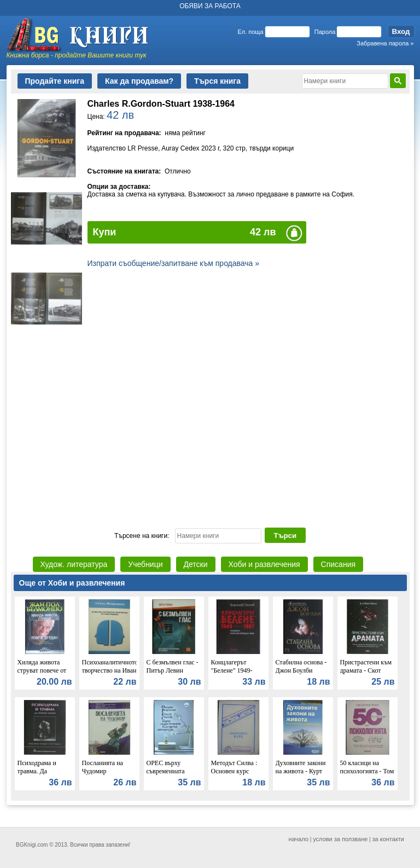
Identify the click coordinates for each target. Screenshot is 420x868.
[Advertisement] (210, 432)
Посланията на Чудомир (103, 767)
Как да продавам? (139, 81)
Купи (105, 232)
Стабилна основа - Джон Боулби (301, 666)
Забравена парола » (385, 43)
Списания (338, 564)
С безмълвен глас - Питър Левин (173, 666)
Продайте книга (55, 81)
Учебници (145, 564)
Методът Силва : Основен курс (234, 767)
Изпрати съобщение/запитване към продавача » (174, 263)
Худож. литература (74, 564)
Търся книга (217, 81)
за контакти (389, 839)
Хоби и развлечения (264, 564)
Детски (196, 564)
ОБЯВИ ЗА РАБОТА (210, 6)
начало (299, 839)
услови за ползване (340, 839)
